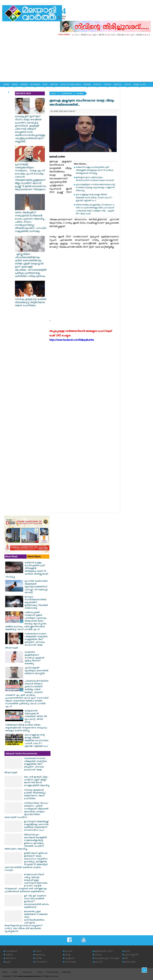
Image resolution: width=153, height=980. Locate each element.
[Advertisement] (76, 59)
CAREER (24, 84)
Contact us (27, 972)
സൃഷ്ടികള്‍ (69, 959)
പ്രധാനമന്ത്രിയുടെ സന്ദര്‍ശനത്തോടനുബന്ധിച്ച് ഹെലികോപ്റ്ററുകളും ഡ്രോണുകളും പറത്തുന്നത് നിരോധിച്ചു (95, 188)
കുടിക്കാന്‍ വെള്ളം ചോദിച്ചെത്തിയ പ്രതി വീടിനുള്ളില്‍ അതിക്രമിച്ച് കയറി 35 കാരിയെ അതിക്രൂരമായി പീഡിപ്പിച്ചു (95, 171)
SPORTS (97, 84)
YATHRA (107, 84)
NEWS (15, 84)
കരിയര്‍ (9, 955)
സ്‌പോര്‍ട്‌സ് (41, 962)
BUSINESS (35, 84)
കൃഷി (8, 962)
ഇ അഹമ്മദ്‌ (130, 962)
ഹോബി (69, 951)
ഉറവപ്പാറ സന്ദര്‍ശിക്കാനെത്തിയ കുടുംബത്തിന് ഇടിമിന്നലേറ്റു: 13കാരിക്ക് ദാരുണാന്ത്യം (36, 603)
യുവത (127, 951)
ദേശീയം (80, 94)
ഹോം (54, 94)
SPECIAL (118, 84)
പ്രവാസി (98, 962)
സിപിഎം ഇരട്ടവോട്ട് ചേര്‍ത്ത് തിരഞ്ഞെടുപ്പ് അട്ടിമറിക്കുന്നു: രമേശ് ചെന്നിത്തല (31, 301)
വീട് (126, 959)
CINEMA (87, 84)
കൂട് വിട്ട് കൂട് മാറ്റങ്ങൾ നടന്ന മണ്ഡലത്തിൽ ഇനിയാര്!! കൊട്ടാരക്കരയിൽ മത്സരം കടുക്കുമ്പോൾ (36, 902)
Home (5, 972)
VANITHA (54, 84)
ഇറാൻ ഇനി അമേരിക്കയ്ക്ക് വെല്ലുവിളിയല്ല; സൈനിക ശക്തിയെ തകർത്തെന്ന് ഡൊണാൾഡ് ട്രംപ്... (36, 826)
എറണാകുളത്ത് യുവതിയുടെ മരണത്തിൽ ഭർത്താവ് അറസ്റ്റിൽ (36, 671)
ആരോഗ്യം (40, 955)
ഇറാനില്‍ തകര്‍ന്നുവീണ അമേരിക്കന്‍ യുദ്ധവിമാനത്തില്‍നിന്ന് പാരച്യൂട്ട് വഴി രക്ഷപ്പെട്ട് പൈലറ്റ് (36, 587)
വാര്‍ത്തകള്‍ (66, 94)
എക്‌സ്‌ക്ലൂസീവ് (132, 955)
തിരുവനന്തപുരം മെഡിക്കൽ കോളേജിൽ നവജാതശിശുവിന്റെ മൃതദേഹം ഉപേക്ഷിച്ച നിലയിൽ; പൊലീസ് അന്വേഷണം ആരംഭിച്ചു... (26, 842)
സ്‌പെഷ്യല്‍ (70, 962)
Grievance (66, 972)
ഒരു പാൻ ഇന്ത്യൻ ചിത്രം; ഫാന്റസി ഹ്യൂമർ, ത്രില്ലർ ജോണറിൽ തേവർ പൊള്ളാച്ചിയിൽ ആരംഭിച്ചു (37, 782)
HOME (6, 84)
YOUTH (128, 84)
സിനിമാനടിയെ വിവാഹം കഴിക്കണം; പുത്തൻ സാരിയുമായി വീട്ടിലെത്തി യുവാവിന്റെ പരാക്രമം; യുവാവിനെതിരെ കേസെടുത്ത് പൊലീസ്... (26, 811)
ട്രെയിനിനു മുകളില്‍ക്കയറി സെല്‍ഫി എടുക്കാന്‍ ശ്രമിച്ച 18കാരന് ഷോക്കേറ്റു (34, 658)
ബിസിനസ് (11, 959)
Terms (40, 972)
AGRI (45, 84)
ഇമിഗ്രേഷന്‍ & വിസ (104, 951)
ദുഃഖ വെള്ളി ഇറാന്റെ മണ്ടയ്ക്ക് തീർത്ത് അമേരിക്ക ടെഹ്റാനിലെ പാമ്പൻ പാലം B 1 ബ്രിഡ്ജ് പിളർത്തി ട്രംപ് (94, 198)
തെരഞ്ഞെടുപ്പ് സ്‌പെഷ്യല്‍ (107, 959)
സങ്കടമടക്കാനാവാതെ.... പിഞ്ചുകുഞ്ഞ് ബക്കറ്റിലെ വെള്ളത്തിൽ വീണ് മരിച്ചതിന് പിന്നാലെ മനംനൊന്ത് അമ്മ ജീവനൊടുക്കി (27, 641)
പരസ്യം (98, 955)
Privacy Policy (52, 972)
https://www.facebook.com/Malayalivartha (72, 341)
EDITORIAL (9, 90)
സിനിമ (38, 959)
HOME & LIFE (140, 84)
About (15, 972)
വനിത (38, 951)
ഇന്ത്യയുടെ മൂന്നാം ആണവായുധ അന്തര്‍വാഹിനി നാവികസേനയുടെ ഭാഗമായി (95, 179)
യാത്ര (68, 955)
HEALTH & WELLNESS (71, 84)
